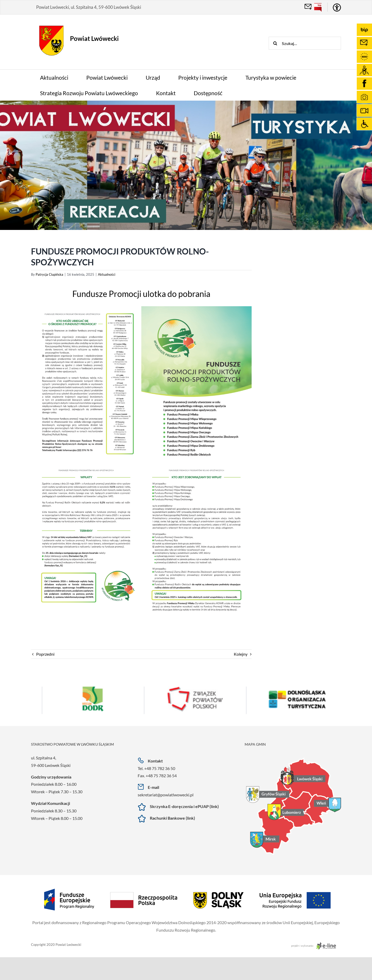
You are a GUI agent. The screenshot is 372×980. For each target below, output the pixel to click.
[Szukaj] (275, 43)
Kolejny (241, 654)
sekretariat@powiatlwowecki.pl (166, 795)
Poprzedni (45, 654)
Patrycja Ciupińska (49, 274)
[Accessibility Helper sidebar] (337, 8)
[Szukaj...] (305, 43)
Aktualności (107, 274)
